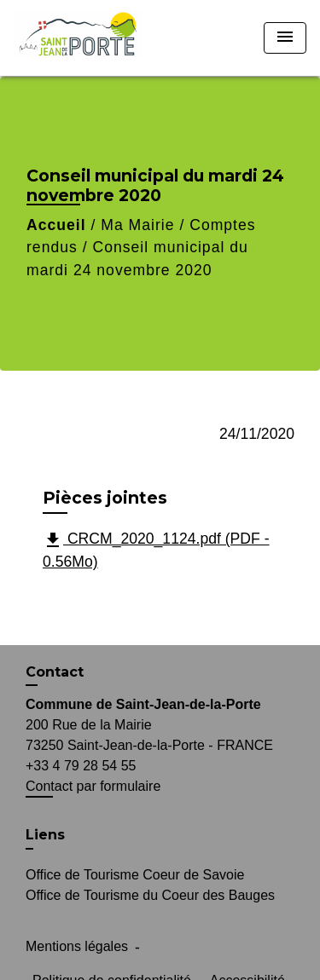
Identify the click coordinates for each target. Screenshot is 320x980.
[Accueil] (78, 38)
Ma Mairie (137, 225)
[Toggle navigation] (285, 38)
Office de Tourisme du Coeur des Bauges (150, 895)
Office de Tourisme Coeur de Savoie (135, 875)
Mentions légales (77, 946)
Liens (45, 835)
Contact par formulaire (93, 786)
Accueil (56, 225)
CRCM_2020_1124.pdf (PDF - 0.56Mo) (156, 550)
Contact (55, 672)
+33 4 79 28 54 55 (81, 766)
